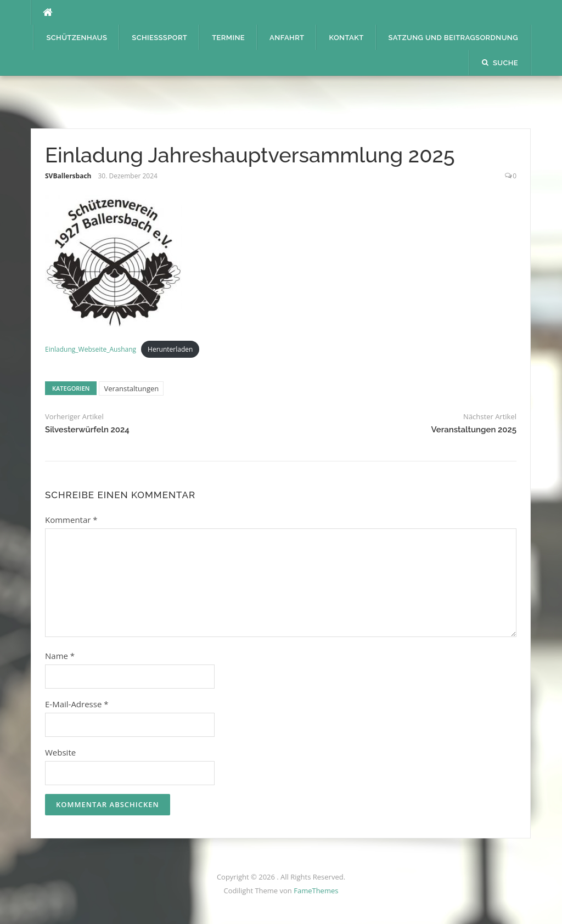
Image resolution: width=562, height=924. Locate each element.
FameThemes (316, 891)
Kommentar (71, 520)
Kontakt (346, 38)
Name (60, 656)
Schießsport (159, 38)
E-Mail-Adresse (77, 704)
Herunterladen (170, 349)
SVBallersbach (68, 176)
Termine (228, 38)
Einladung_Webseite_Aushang (91, 349)
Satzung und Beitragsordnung (453, 38)
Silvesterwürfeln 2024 (87, 430)
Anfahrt (287, 38)
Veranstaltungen (131, 388)
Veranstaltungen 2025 (474, 430)
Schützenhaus (77, 38)
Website (60, 752)
